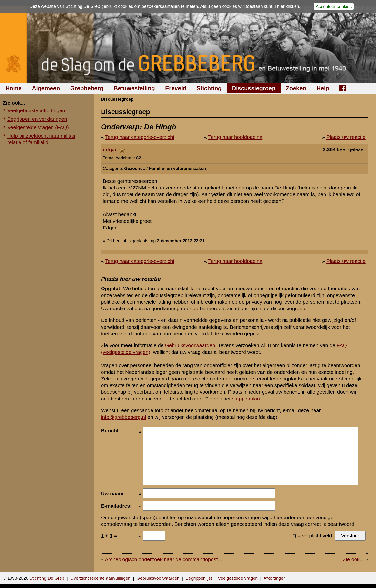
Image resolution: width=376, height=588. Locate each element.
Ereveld (176, 88)
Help (323, 88)
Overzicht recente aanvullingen (100, 578)
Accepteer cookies (334, 6)
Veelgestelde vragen (238, 578)
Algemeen (46, 88)
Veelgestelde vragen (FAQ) (38, 127)
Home (14, 88)
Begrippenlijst (199, 578)
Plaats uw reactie (346, 137)
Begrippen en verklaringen (37, 119)
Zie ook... (353, 559)
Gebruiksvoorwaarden (190, 345)
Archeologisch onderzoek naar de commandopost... (163, 559)
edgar (110, 150)
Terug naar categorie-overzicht (140, 137)
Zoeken (296, 88)
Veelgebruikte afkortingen (36, 110)
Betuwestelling (134, 88)
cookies (126, 6)
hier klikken (288, 6)
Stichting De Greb (47, 578)
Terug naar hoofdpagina (235, 137)
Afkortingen (275, 578)
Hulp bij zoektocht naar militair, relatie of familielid (42, 139)
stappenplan (246, 399)
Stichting (209, 88)
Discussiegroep (254, 88)
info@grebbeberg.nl (124, 417)
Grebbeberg (87, 88)
